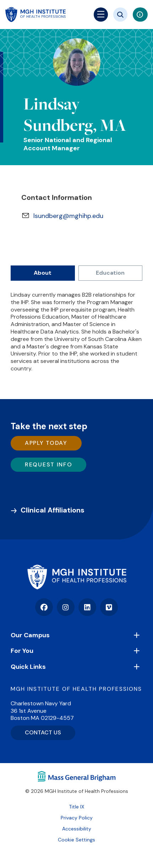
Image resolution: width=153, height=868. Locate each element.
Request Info (48, 464)
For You (22, 651)
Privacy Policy (77, 818)
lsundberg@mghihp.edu (68, 216)
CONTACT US (43, 732)
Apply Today (46, 443)
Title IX (76, 807)
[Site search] (120, 15)
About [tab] (43, 273)
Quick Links (28, 667)
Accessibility (77, 829)
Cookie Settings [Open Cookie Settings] (76, 840)
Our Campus (30, 635)
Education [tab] (110, 273)
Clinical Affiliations (53, 510)
